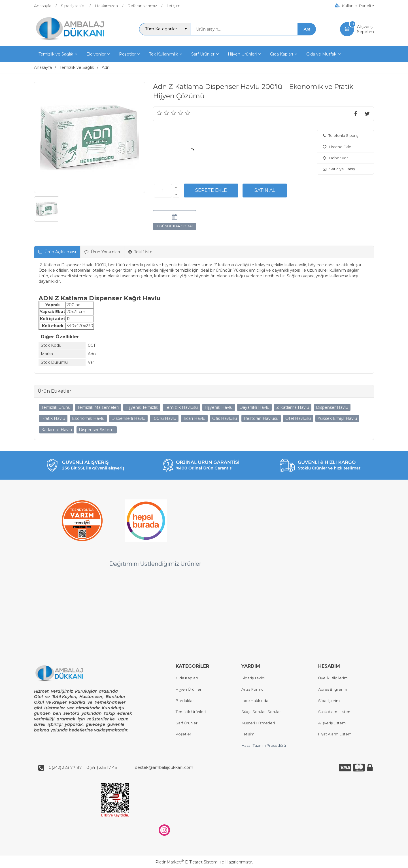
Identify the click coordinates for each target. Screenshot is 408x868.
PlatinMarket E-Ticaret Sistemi (187, 862)
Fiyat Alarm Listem (335, 734)
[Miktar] (163, 191)
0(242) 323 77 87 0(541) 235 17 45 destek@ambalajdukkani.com (119, 768)
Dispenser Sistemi (97, 430)
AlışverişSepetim (365, 29)
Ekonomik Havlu (88, 418)
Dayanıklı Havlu (254, 407)
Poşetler (183, 734)
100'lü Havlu (164, 418)
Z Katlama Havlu (293, 407)
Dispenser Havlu (332, 407)
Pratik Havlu (53, 418)
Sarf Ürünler (187, 723)
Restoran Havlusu (261, 418)
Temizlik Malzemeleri (98, 407)
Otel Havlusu (298, 418)
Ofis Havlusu (225, 418)
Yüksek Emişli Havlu (337, 418)
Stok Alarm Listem (335, 712)
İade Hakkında (255, 701)
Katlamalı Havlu (57, 430)
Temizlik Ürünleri (191, 712)
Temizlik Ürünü (56, 407)
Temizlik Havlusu (181, 407)
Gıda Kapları (187, 678)
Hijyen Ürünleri (189, 689)
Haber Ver (335, 158)
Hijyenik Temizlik (142, 407)
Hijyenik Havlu (219, 407)
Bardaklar (185, 701)
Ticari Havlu (194, 418)
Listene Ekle (337, 147)
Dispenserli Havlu (128, 418)
